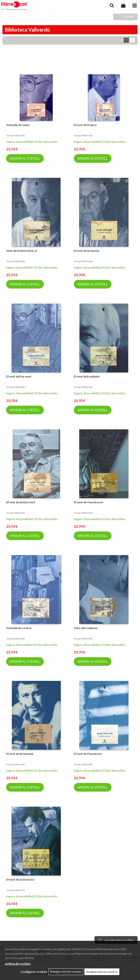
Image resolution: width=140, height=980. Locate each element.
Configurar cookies (34, 972)
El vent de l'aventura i (88, 754)
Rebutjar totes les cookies (66, 972)
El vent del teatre (85, 125)
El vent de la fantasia (20, 754)
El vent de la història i (20, 880)
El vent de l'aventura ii (88, 502)
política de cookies (18, 964)
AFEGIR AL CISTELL (25, 158)
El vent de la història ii (21, 502)
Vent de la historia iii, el (22, 251)
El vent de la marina (86, 251)
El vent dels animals (87, 376)
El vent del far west (19, 376)
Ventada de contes (19, 628)
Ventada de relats (18, 125)
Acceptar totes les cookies (102, 972)
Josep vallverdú (16, 135)
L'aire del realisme (86, 628)
